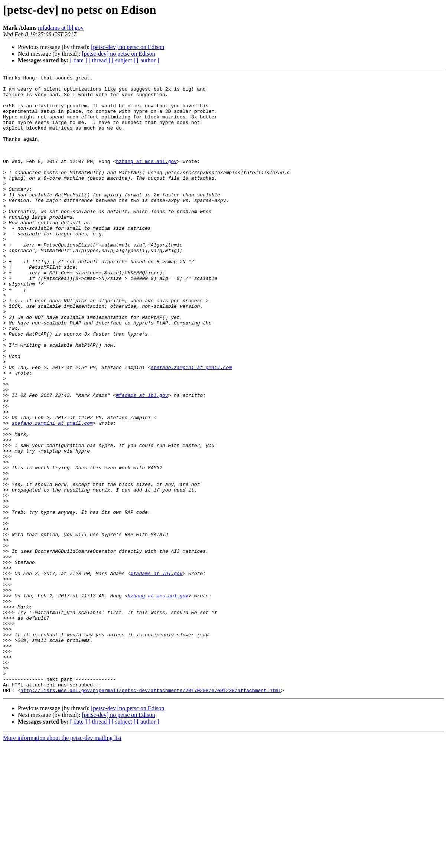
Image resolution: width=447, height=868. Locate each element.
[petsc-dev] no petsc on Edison (128, 47)
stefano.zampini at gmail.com (191, 426)
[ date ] (79, 60)
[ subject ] (124, 60)
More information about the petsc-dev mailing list (62, 862)
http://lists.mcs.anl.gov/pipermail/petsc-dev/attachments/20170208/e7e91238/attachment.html (151, 814)
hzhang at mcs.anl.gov (146, 179)
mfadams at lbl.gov (61, 28)
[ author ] (148, 60)
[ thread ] (99, 60)
